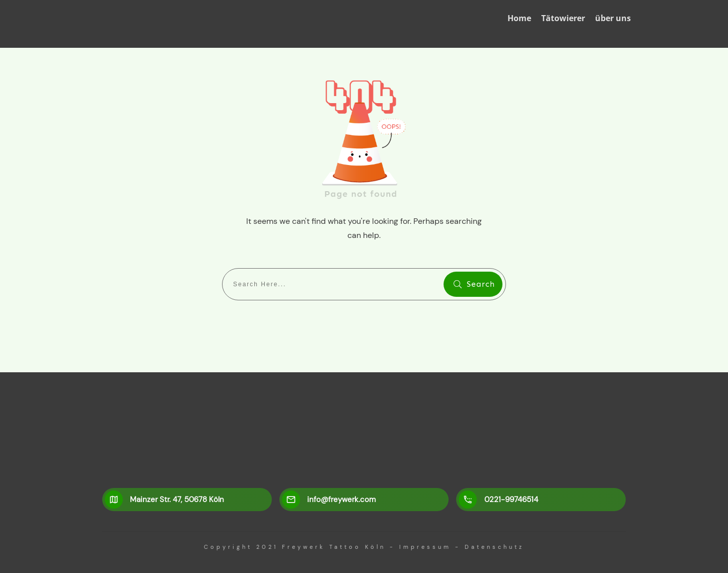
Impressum (425, 547)
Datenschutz (494, 547)
